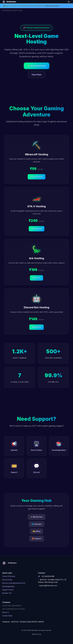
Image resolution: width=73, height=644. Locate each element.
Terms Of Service (9, 576)
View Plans (36, 75)
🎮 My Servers (37, 517)
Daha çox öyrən (53, 6)
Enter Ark (36, 278)
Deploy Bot (36, 327)
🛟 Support (37, 538)
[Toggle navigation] (69, 2)
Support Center (8, 590)
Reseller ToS (7, 593)
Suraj (39, 634)
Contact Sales (7, 616)
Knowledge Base (8, 586)
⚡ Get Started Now (37, 66)
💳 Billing (37, 531)
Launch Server (36, 177)
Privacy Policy (7, 580)
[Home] (30, 2)
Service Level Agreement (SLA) (14, 583)
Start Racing (37, 229)
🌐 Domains (37, 524)
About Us (6, 612)
